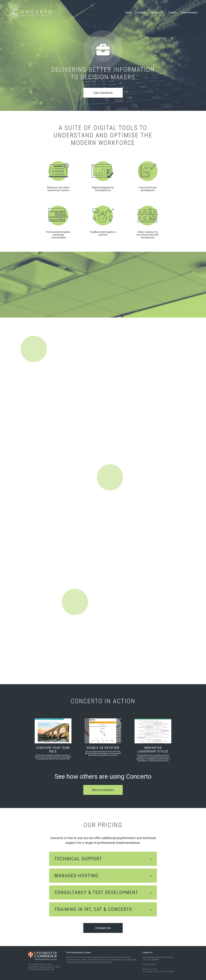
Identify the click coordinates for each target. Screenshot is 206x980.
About (128, 12)
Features (141, 12)
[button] (103, 859)
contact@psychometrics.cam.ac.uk (158, 957)
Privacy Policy (149, 964)
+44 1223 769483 (151, 960)
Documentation (190, 12)
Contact (172, 12)
